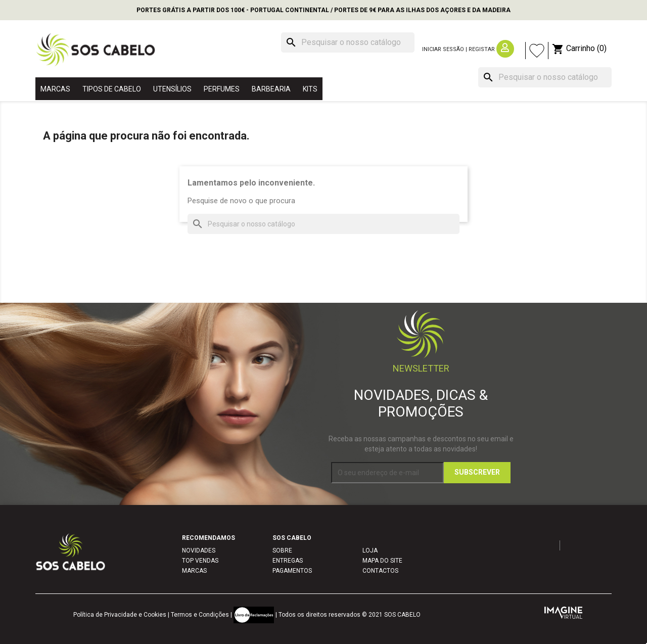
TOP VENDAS (200, 561)
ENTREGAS (288, 561)
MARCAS (55, 89)
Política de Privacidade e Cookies (120, 615)
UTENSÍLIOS (172, 89)
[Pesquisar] (348, 42)
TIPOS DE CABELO (112, 89)
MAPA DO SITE (382, 561)
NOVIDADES (199, 550)
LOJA (370, 550)
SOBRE (282, 550)
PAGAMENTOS (292, 571)
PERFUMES (222, 89)
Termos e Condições (200, 615)
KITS (310, 89)
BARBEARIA (271, 89)
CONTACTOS (380, 571)
